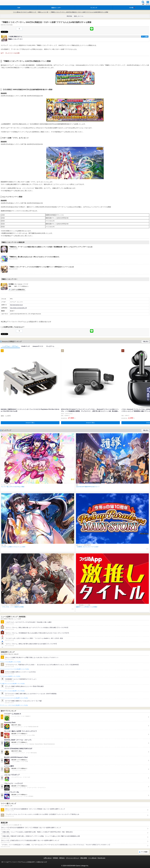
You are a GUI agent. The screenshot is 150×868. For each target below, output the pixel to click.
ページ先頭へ (145, 852)
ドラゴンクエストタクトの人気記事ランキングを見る (15, 698)
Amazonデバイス (38, 346)
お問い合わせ (48, 858)
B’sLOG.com (101, 858)
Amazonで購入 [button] (30, 423)
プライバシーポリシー (73, 858)
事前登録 (69, 16)
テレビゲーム (50, 346)
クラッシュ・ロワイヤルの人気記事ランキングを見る (15, 705)
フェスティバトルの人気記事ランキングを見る (13, 691)
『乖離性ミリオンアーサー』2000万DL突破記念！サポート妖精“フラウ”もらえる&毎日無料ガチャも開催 (79, 12)
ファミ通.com (92, 858)
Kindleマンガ (25, 346)
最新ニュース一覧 (43, 12)
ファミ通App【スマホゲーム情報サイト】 (25, 12)
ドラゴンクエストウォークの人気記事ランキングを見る (15, 669)
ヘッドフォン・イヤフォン (10, 346)
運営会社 (62, 858)
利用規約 (55, 858)
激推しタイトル (79, 16)
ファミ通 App (7, 3)
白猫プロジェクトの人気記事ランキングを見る (13, 684)
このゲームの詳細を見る (18, 290)
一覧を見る (145, 342)
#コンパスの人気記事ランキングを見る (11, 662)
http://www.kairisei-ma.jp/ (16, 305)
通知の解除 (84, 858)
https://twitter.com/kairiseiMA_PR (18, 308)
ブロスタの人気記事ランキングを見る (11, 676)
